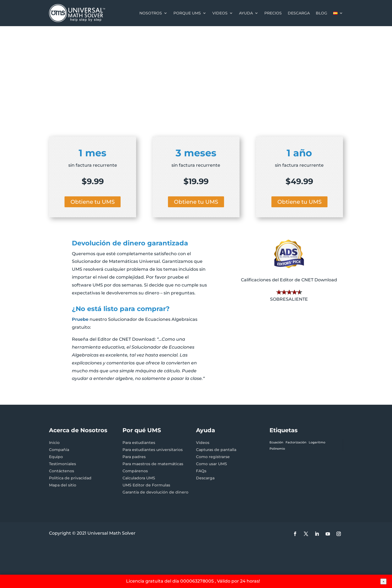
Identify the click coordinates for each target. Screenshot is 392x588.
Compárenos (135, 471)
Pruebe (80, 319)
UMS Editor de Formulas (146, 485)
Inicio (54, 443)
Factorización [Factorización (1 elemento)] (296, 442)
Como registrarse (213, 457)
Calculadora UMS (139, 478)
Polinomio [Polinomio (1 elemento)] (277, 449)
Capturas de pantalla (216, 450)
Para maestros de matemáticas (153, 464)
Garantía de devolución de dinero (155, 492)
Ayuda (246, 13)
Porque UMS (187, 13)
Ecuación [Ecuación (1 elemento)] (276, 442)
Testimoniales (62, 464)
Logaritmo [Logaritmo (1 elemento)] (317, 442)
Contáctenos (62, 471)
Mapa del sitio (63, 485)
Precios (273, 13)
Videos (220, 13)
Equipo (56, 457)
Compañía (59, 450)
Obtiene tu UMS (93, 202)
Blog (321, 13)
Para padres (134, 457)
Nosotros (151, 13)
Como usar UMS (212, 464)
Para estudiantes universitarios (153, 450)
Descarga (299, 13)
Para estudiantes (139, 443)
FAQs (201, 471)
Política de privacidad (70, 478)
